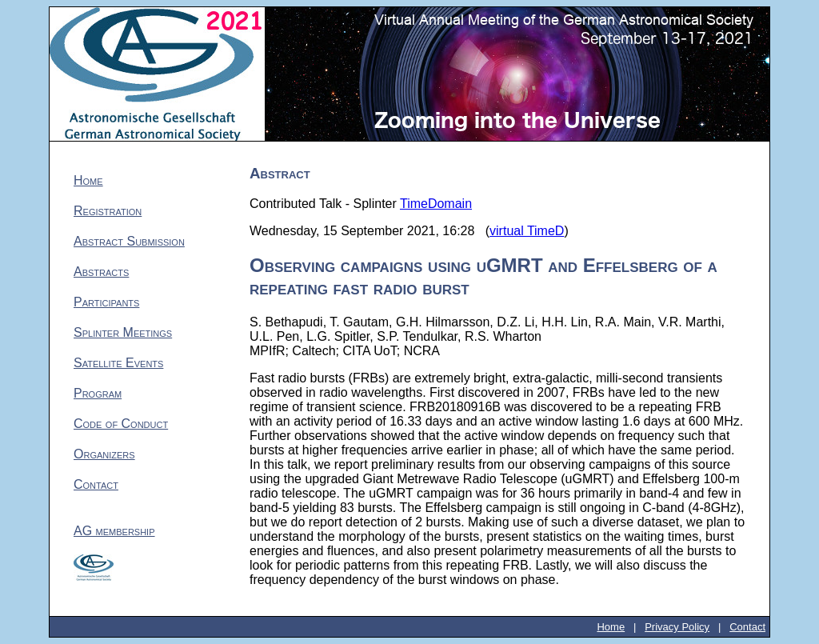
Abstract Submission (129, 241)
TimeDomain (436, 204)
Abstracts (101, 272)
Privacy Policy (677, 627)
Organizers (104, 454)
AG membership (114, 531)
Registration (108, 211)
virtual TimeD (527, 231)
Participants (106, 302)
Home (88, 180)
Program (98, 393)
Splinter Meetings (123, 332)
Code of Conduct (121, 424)
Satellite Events (118, 363)
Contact (96, 484)
